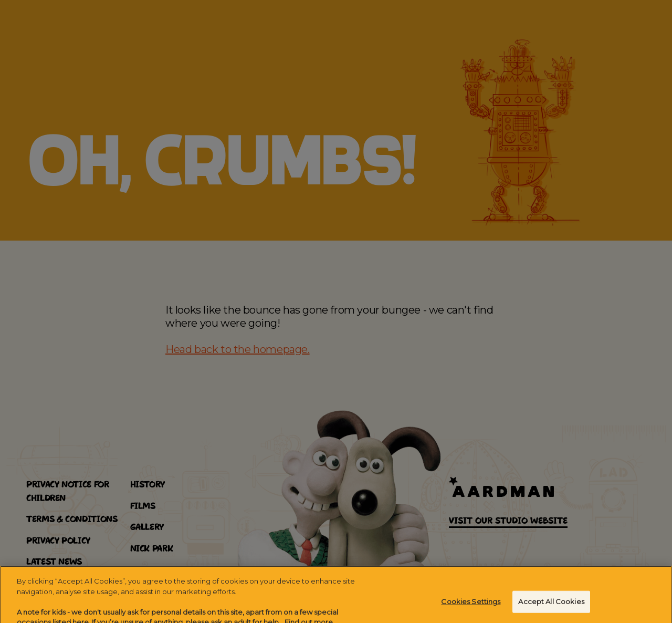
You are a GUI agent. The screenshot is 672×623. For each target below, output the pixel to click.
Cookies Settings (471, 608)
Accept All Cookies (551, 608)
